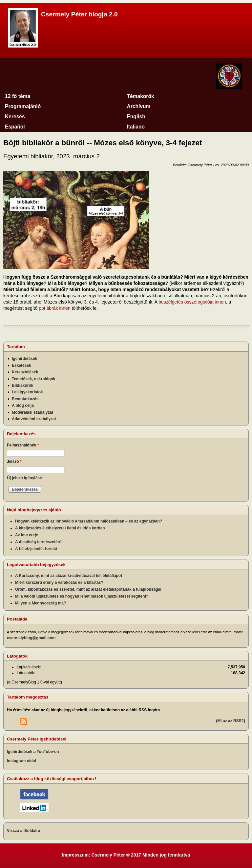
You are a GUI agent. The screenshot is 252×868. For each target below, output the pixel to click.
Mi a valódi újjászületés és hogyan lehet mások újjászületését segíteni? (82, 596)
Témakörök (140, 96)
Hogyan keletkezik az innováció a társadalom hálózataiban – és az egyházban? (89, 521)
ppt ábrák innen (55, 308)
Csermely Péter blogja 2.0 (79, 14)
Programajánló (23, 106)
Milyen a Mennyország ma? (41, 603)
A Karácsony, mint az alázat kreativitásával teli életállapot (69, 576)
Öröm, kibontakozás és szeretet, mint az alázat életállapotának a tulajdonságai (88, 589)
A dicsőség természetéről (39, 542)
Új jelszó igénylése (24, 478)
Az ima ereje (27, 535)
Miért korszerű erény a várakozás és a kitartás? (59, 582)
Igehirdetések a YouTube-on (33, 752)
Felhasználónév (23, 445)
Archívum (138, 106)
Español (15, 127)
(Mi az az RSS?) (231, 721)
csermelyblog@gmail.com (31, 638)
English (136, 117)
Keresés (15, 117)
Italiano (136, 127)
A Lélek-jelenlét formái (36, 549)
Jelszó (14, 462)
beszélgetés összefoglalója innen (192, 302)
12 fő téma (18, 96)
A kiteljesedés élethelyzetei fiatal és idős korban (60, 528)
